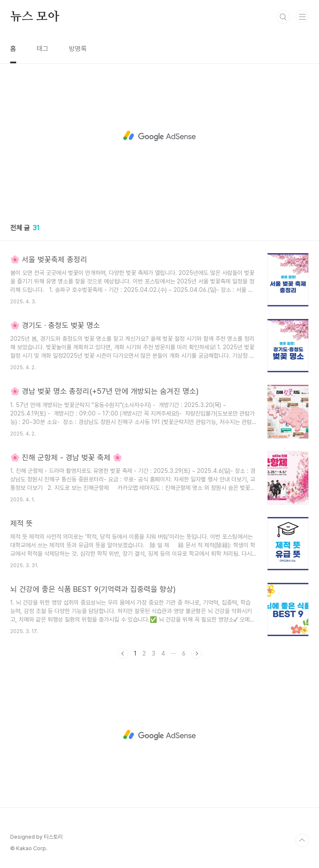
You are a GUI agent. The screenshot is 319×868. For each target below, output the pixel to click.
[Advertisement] (159, 136)
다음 (197, 653)
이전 (123, 653)
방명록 (78, 49)
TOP (302, 840)
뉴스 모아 (35, 17)
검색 (283, 17)
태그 (43, 49)
